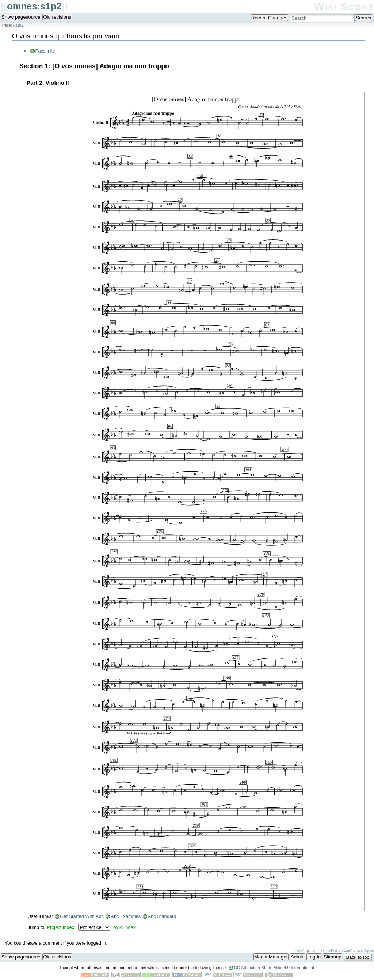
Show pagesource (21, 17)
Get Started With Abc (82, 916)
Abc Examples (126, 916)
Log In (314, 957)
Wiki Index (125, 927)
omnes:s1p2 (34, 6)
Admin (298, 957)
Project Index (60, 927)
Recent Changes (269, 18)
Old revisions (57, 17)
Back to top (358, 957)
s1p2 (19, 25)
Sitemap (333, 957)
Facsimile (45, 51)
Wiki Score (344, 7)
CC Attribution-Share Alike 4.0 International (274, 968)
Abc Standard (162, 916)
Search (363, 18)
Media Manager (271, 957)
